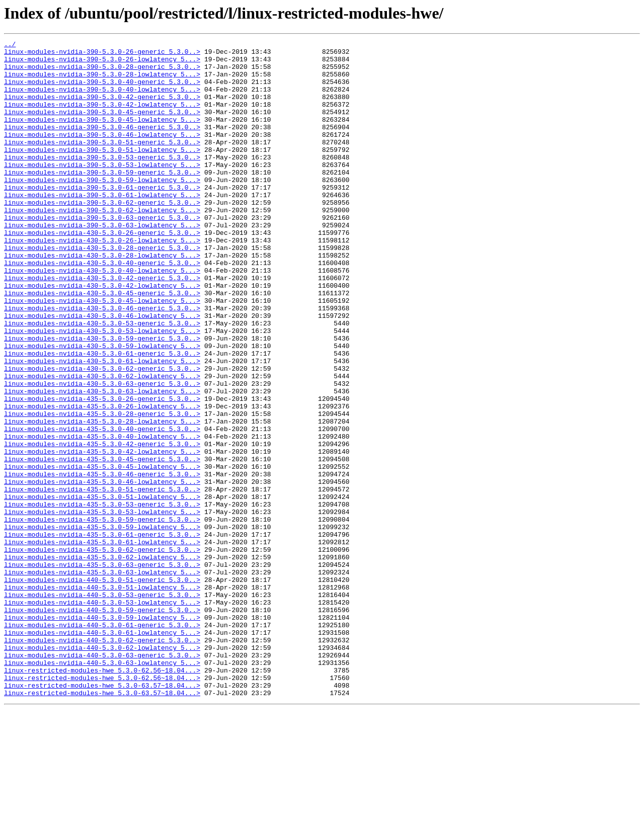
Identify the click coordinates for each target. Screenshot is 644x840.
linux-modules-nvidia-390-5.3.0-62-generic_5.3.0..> (102, 235)
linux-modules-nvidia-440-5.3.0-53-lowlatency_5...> (102, 715)
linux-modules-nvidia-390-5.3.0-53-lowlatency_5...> (102, 190)
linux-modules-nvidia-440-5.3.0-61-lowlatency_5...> (102, 751)
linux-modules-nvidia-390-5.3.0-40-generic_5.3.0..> (102, 91)
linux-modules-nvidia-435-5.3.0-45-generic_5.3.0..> (102, 543)
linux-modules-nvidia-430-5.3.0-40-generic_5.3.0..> (102, 308)
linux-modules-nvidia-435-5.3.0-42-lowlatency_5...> (102, 534)
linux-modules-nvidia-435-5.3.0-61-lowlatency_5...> (102, 643)
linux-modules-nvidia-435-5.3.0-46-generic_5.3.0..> (102, 561)
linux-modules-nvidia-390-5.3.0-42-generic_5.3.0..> (102, 109)
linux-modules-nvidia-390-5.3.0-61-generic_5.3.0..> (102, 217)
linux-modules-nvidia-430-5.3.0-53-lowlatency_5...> (102, 389)
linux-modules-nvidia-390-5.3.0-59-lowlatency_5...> (102, 208)
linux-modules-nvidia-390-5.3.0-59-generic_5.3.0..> (102, 199)
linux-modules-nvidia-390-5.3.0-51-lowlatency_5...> (102, 172)
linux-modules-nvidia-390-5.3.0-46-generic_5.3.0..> (102, 145)
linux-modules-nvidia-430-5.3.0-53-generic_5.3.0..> (102, 380)
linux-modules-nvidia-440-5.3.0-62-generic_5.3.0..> (102, 761)
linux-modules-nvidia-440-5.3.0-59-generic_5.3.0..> (102, 724)
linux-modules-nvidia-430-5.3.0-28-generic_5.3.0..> (102, 290)
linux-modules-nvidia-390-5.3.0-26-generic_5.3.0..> (102, 54)
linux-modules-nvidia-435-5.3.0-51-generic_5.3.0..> (102, 579)
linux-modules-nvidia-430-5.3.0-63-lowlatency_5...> (102, 462)
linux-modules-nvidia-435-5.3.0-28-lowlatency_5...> (102, 498)
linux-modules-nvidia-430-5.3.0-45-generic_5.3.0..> (102, 344)
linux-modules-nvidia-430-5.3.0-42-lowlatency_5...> (102, 335)
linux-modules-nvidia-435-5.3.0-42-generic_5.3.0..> (102, 525)
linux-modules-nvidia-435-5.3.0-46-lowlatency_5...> (102, 570)
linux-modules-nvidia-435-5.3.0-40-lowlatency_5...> (102, 516)
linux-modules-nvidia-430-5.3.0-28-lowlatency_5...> (102, 299)
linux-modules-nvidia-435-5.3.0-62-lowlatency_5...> (102, 661)
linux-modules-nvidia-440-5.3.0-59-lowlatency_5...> (102, 733)
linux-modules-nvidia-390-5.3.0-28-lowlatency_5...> (102, 81)
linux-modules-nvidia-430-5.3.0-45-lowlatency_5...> (102, 353)
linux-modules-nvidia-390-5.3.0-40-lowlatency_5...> (102, 100)
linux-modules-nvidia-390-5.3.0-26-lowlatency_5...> (102, 63)
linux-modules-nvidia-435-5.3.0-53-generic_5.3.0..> (102, 598)
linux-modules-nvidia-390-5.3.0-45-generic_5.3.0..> (102, 127)
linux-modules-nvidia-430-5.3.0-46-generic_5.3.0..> (102, 362)
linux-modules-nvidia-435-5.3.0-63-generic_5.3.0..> (102, 670)
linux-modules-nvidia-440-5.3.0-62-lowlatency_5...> (102, 770)
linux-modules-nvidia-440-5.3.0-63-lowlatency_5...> (102, 788)
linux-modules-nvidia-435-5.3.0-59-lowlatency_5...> (102, 625)
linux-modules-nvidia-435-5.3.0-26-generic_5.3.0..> (102, 471)
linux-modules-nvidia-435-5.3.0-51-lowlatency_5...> (102, 589)
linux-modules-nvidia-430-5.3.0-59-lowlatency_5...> (102, 407)
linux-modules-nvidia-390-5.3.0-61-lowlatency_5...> (102, 226)
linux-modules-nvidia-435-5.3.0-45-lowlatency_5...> (102, 552)
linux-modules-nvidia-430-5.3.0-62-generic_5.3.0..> (102, 435)
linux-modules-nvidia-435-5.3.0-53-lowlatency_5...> (102, 607)
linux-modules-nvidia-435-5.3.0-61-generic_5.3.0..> (102, 634)
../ (10, 45)
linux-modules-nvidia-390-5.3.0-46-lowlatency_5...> (102, 154)
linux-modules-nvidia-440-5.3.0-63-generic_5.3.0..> (102, 779)
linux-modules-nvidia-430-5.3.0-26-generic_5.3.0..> (102, 272)
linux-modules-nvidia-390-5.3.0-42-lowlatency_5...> (102, 118)
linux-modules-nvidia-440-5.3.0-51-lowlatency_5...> (102, 697)
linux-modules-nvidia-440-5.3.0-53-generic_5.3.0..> (102, 706)
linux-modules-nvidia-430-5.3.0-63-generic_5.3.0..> (102, 453)
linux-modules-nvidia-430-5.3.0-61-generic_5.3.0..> (102, 416)
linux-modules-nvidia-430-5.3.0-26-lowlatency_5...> (102, 281)
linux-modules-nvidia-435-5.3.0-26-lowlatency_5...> (102, 480)
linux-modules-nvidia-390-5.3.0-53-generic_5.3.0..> (102, 181)
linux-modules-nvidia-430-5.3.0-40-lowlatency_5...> (102, 317)
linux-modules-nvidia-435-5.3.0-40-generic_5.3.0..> (102, 507)
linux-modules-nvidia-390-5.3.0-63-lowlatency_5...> (102, 263)
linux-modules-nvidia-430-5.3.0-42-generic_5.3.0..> (102, 326)
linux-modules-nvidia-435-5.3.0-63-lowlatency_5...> (102, 679)
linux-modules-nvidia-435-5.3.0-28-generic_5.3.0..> (102, 489)
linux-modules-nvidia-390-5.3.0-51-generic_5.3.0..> (102, 163)
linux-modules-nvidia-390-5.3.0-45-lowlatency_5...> (102, 136)
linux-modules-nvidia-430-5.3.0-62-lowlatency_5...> (102, 444)
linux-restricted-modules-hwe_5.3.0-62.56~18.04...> (102, 797)
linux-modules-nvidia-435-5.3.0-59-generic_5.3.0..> (102, 616)
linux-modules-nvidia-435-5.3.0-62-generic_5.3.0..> (102, 652)
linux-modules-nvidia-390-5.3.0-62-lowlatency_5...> (102, 244)
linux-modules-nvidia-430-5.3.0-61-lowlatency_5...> (102, 426)
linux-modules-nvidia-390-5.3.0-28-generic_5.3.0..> (102, 72)
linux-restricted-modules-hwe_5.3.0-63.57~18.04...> (102, 815)
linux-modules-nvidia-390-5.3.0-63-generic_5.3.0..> (102, 254)
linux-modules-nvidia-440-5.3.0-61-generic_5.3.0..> (102, 742)
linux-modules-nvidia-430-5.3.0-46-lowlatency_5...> (102, 371)
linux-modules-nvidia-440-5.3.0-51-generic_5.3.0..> (102, 688)
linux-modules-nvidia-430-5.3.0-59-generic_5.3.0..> (102, 398)
